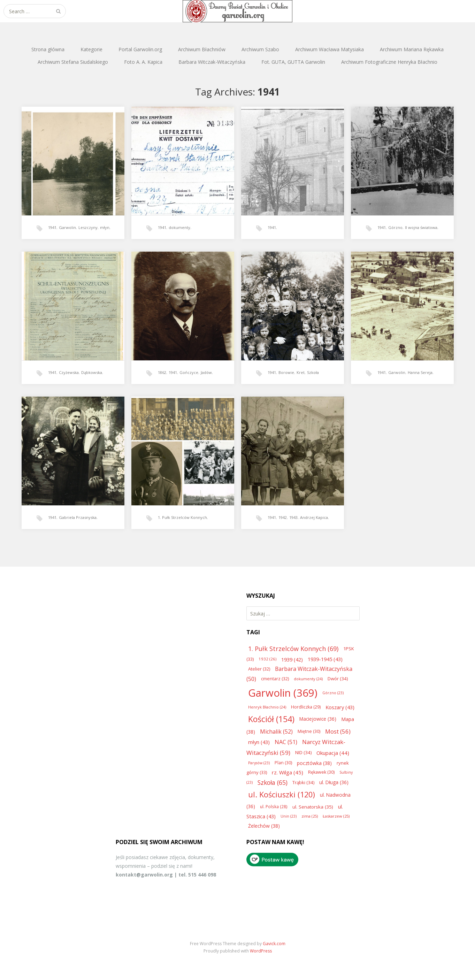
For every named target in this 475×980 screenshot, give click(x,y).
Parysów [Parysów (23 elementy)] (259, 763)
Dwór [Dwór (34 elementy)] (338, 679)
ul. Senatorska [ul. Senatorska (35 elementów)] (313, 807)
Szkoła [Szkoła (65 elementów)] (273, 782)
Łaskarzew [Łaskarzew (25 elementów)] (336, 816)
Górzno (395, 227)
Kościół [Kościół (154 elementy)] (271, 719)
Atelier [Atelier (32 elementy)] (259, 669)
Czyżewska (69, 372)
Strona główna (48, 49)
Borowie (286, 372)
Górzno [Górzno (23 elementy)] (333, 693)
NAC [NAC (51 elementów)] (286, 742)
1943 (293, 517)
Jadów (206, 372)
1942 (283, 517)
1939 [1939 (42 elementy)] (292, 659)
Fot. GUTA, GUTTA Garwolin (293, 62)
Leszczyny (88, 227)
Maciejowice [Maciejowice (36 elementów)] (318, 719)
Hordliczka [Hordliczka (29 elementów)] (306, 707)
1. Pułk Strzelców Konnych (182, 517)
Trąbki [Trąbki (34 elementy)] (303, 782)
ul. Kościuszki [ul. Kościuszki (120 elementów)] (282, 794)
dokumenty (179, 227)
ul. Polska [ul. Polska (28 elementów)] (274, 806)
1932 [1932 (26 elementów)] (267, 659)
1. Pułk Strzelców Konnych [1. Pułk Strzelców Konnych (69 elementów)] (293, 649)
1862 (162, 372)
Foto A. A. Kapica (143, 62)
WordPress (261, 951)
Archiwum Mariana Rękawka (412, 49)
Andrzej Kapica (314, 517)
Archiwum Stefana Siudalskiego (73, 62)
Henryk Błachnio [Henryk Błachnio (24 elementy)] (267, 707)
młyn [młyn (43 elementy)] (259, 742)
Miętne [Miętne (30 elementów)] (309, 731)
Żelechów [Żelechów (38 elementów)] (264, 826)
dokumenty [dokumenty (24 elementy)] (308, 679)
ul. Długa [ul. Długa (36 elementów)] (334, 782)
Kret (301, 372)
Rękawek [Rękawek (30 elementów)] (321, 772)
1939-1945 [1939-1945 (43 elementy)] (325, 659)
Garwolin (67, 227)
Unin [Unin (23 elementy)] (289, 816)
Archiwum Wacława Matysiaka (330, 49)
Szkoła (313, 372)
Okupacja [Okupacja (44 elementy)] (333, 753)
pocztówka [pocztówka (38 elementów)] (314, 763)
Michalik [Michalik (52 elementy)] (276, 732)
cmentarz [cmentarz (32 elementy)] (275, 679)
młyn (105, 227)
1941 (52, 227)
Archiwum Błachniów (202, 49)
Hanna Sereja (420, 372)
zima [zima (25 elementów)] (310, 816)
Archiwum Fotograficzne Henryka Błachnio (389, 62)
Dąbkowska (92, 372)
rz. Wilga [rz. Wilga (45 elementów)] (288, 772)
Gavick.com (274, 944)
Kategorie (91, 49)
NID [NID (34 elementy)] (303, 752)
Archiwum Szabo (260, 49)
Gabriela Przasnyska (78, 517)
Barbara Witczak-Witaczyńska (212, 62)
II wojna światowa (421, 227)
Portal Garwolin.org (140, 49)
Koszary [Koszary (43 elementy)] (340, 707)
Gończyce (189, 372)
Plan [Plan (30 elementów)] (283, 763)
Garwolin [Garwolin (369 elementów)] (283, 693)
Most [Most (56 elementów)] (338, 731)
